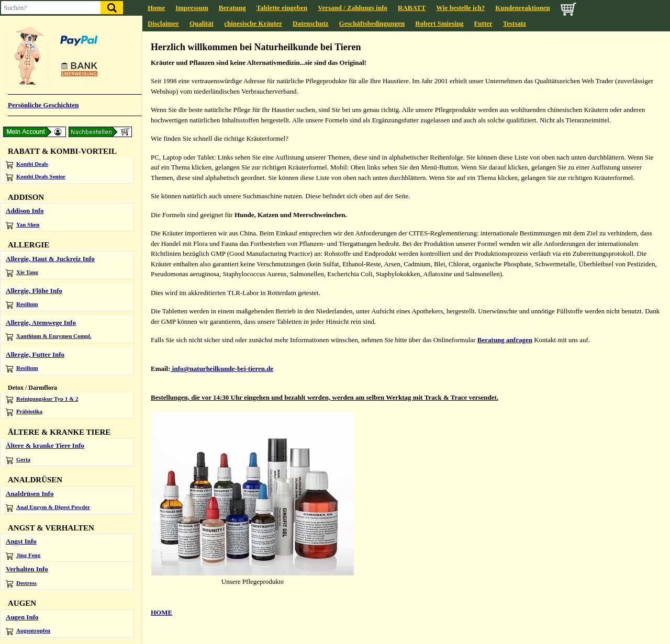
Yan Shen (23, 225)
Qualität (202, 23)
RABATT (412, 8)
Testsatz (515, 23)
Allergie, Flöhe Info (34, 291)
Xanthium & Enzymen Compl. (49, 337)
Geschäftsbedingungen (372, 23)
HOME (161, 612)
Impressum (192, 8)
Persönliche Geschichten (43, 105)
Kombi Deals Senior (36, 177)
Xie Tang (22, 273)
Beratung (232, 8)
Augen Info (22, 617)
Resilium (22, 305)
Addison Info (25, 211)
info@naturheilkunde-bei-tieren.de (222, 369)
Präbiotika (24, 412)
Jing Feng (23, 556)
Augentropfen (28, 631)
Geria (18, 460)
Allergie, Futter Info (35, 354)
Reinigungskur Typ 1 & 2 (42, 399)
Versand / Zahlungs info (353, 8)
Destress (21, 584)
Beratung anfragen (505, 340)
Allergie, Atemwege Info (41, 323)
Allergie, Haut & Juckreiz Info (50, 259)
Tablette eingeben (282, 8)
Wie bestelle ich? (460, 8)
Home (156, 8)
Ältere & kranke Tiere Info (45, 445)
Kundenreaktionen (523, 8)
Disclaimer (163, 23)
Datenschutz (311, 23)
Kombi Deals (27, 165)
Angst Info (21, 541)
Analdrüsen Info (30, 494)
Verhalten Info (27, 569)
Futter (483, 23)
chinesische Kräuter (253, 23)
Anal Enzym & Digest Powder (48, 508)
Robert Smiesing (439, 23)
